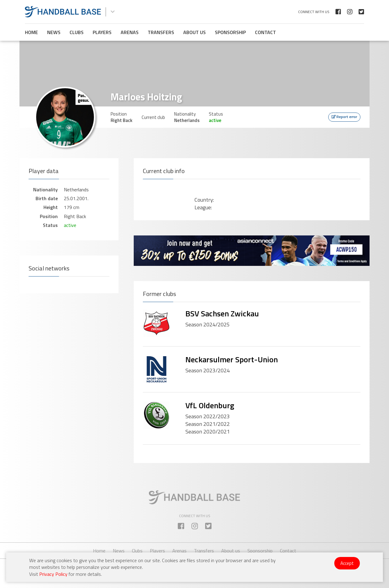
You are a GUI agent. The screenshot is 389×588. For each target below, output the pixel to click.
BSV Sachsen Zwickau (222, 313)
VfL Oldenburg (210, 405)
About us (194, 32)
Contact (265, 32)
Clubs (77, 32)
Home (31, 32)
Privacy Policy (53, 574)
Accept (347, 563)
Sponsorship (230, 32)
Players (102, 32)
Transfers (161, 32)
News (54, 32)
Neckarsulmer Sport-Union (232, 359)
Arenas (130, 32)
